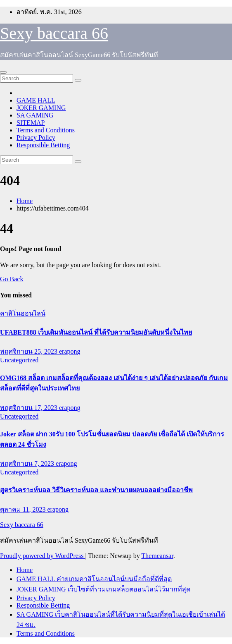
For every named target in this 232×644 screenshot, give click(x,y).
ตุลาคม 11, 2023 (24, 509)
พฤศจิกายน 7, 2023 (28, 463)
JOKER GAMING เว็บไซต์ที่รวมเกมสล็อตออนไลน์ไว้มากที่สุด (103, 589)
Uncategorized (19, 360)
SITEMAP (31, 123)
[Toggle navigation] (3, 72)
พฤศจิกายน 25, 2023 (30, 351)
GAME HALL (36, 100)
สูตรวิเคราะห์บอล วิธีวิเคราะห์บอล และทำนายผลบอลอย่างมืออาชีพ (96, 490)
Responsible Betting (43, 145)
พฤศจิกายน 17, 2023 (30, 408)
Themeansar (157, 556)
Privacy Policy (36, 138)
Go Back (12, 279)
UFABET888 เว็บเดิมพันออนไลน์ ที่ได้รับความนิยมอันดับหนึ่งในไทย (96, 332)
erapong (70, 351)
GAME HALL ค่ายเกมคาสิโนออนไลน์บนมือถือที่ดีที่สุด (94, 579)
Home (25, 201)
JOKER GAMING (41, 108)
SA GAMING (35, 115)
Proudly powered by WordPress (43, 556)
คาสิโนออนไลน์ (23, 313)
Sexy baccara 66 (54, 33)
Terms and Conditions (46, 130)
